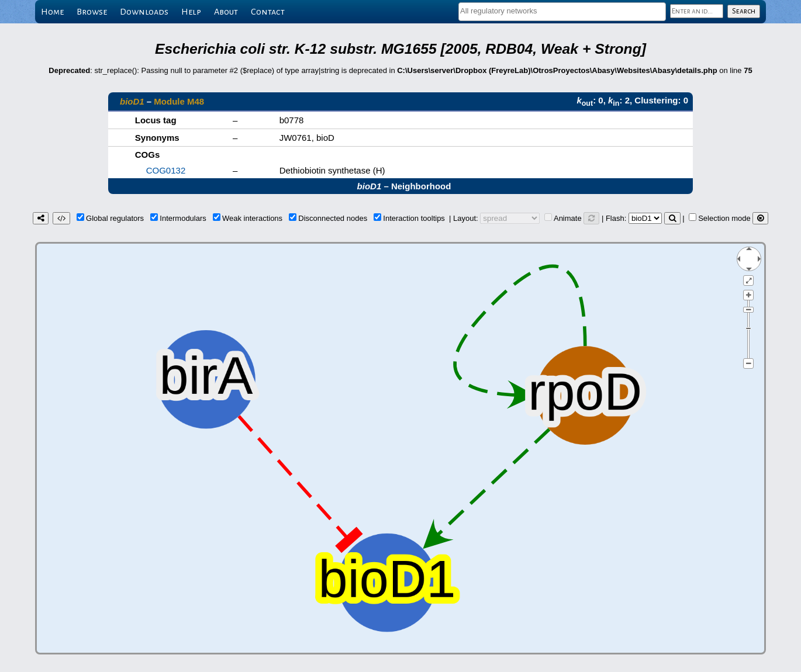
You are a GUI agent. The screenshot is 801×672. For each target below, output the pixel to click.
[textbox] (562, 11)
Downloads (144, 12)
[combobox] (562, 12)
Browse (92, 12)
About (226, 12)
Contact (268, 12)
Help (191, 12)
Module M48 (179, 101)
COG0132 (166, 170)
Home (52, 12)
